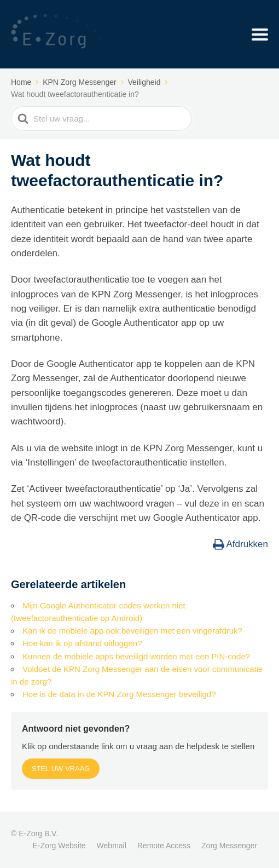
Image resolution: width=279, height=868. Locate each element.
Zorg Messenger (229, 846)
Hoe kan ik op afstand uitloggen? (82, 643)
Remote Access (164, 846)
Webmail (112, 846)
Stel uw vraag (61, 769)
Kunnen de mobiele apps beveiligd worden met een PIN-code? (136, 656)
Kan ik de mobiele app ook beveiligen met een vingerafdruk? (132, 631)
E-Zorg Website (59, 846)
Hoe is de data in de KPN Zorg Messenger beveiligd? (119, 694)
